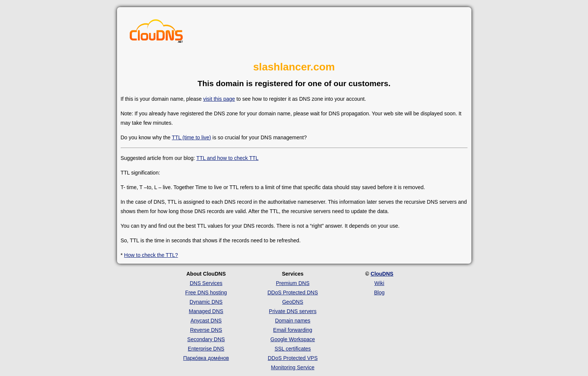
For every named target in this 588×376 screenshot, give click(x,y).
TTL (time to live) (191, 137)
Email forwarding (292, 330)
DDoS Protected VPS (293, 358)
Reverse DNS (206, 330)
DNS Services (206, 283)
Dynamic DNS (206, 302)
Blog (379, 292)
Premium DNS (293, 283)
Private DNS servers (293, 311)
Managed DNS (206, 311)
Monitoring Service (293, 367)
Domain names (292, 321)
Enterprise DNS (206, 349)
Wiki (379, 283)
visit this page (219, 99)
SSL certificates (293, 349)
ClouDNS (382, 274)
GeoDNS (292, 302)
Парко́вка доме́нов (206, 358)
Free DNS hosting (206, 292)
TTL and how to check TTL (228, 158)
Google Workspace (293, 339)
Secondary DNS (206, 339)
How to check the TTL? (151, 255)
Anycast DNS (206, 321)
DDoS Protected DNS (293, 292)
